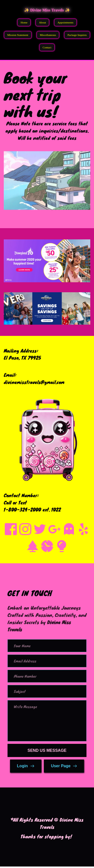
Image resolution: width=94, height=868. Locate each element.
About (42, 22)
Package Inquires (77, 35)
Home (24, 22)
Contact (47, 47)
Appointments (65, 22)
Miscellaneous (48, 35)
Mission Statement (18, 35)
